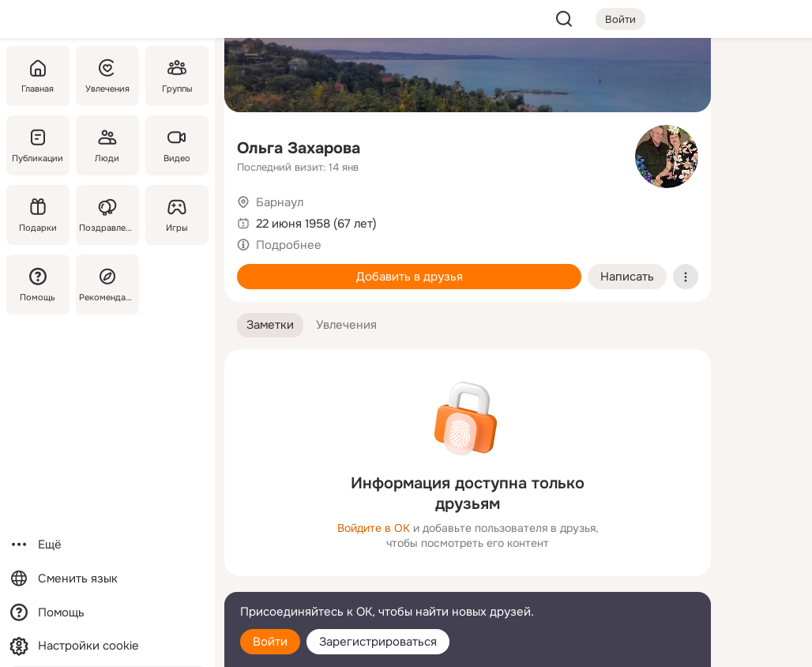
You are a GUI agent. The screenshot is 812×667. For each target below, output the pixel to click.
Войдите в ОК (374, 528)
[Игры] (177, 215)
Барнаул (280, 202)
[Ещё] (107, 545)
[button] (270, 325)
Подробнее (289, 245)
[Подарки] (38, 215)
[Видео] (177, 145)
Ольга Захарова (299, 148)
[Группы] (177, 76)
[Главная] (38, 76)
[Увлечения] (107, 76)
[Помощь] (38, 285)
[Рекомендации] (107, 285)
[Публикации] (38, 145)
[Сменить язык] (107, 579)
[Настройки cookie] (107, 646)
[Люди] (107, 145)
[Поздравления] (107, 215)
